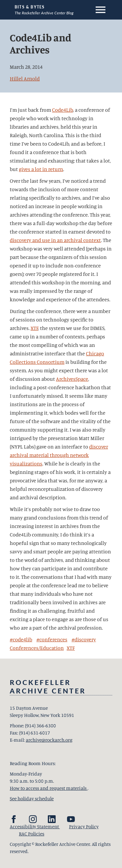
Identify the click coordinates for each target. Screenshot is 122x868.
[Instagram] (33, 819)
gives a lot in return (41, 169)
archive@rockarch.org (49, 740)
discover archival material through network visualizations (59, 455)
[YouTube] (71, 819)
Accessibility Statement (35, 826)
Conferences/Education (37, 648)
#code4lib (21, 639)
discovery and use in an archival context (55, 240)
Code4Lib (62, 110)
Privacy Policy (84, 826)
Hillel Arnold (25, 78)
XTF (34, 328)
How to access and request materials (49, 788)
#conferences (52, 639)
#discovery (84, 639)
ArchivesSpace (72, 379)
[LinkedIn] (52, 819)
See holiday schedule (32, 798)
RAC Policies (32, 834)
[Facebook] (14, 819)
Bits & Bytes (30, 7)
